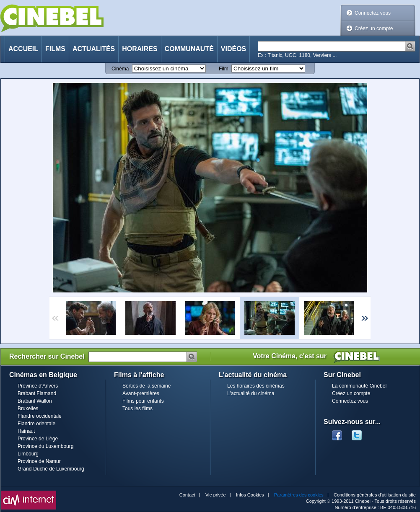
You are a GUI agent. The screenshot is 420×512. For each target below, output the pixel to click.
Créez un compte (374, 28)
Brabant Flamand (37, 393)
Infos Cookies (250, 495)
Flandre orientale (36, 424)
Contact (187, 495)
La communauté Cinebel (359, 386)
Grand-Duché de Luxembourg (51, 469)
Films (55, 49)
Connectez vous (373, 13)
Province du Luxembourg (45, 446)
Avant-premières (141, 393)
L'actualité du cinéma (251, 393)
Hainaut (26, 431)
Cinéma (120, 69)
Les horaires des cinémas (256, 386)
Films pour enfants (143, 401)
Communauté (189, 49)
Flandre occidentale (40, 416)
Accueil (23, 49)
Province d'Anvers (38, 386)
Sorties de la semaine (146, 386)
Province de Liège (38, 439)
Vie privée (216, 495)
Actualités (94, 49)
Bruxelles (28, 409)
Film (224, 69)
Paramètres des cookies (299, 495)
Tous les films (137, 409)
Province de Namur (39, 461)
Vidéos (233, 49)
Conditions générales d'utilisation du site (375, 495)
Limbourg (28, 454)
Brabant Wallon (35, 401)
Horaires (140, 49)
